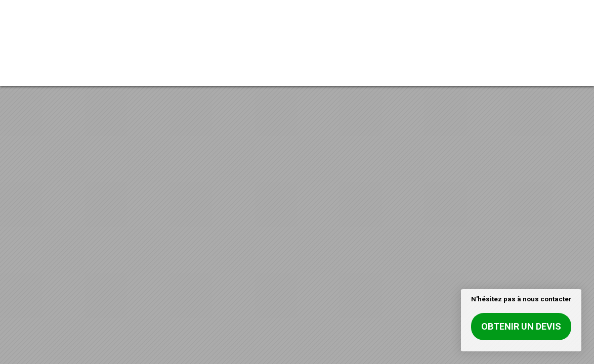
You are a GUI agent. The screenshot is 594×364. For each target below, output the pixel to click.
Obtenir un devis (521, 326)
